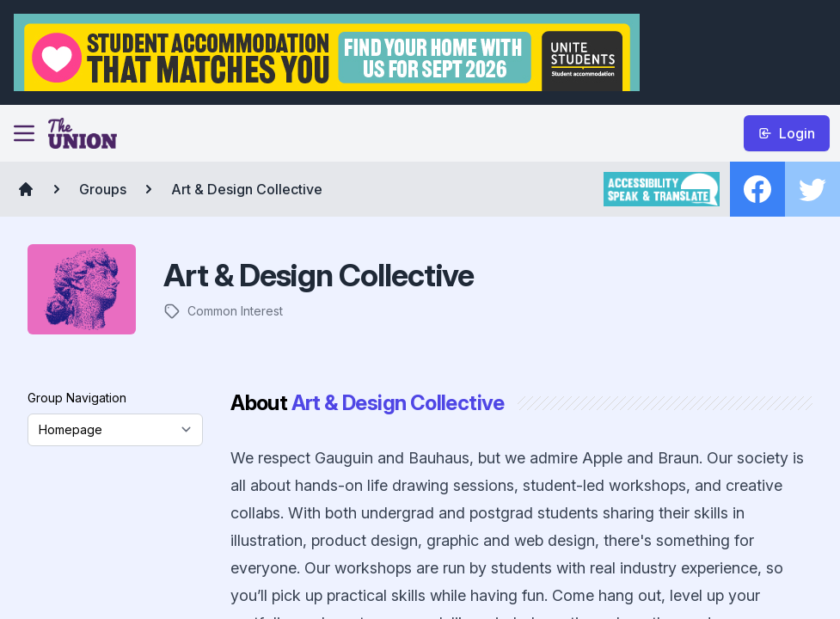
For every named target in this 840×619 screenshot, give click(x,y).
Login (787, 133)
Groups (103, 189)
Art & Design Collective (247, 189)
